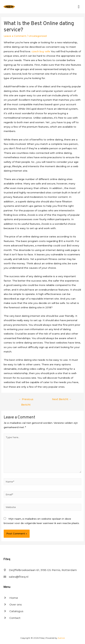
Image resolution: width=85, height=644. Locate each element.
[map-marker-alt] (40, 570)
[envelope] (16, 577)
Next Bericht (62, 399)
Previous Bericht (26, 400)
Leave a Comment (15, 36)
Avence (61, 638)
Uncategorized (37, 36)
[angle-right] (11, 598)
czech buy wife (41, 51)
